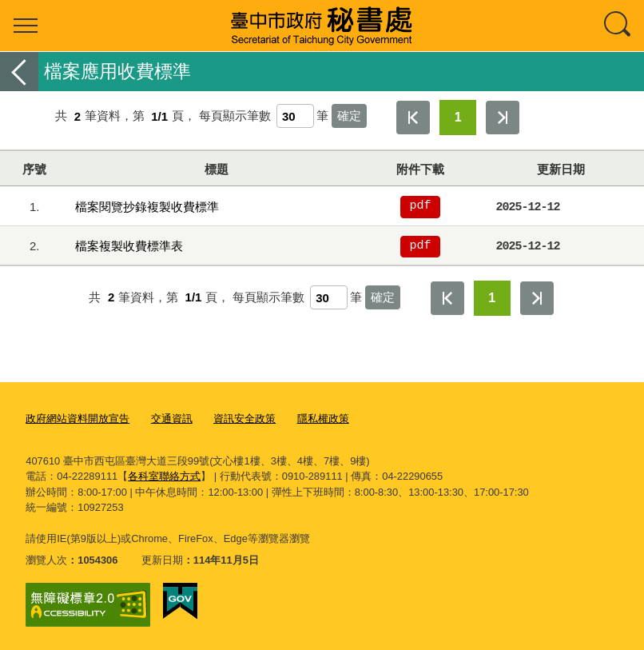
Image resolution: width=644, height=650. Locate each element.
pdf (421, 206)
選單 (26, 26)
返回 (19, 72)
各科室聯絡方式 (164, 475)
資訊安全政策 (244, 419)
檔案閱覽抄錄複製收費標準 (147, 207)
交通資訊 (172, 419)
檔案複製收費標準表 (129, 246)
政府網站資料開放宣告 (78, 419)
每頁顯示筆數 (235, 116)
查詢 (618, 26)
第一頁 (413, 118)
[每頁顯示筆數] (295, 116)
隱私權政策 (323, 419)
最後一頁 (503, 118)
